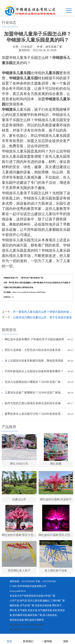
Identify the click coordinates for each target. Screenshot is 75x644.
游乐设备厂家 (54, 47)
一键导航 (47, 639)
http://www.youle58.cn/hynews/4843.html (29, 292)
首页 (9, 639)
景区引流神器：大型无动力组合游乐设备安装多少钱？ (35, 350)
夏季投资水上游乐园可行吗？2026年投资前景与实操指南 (35, 414)
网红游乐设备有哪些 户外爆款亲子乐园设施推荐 (34, 339)
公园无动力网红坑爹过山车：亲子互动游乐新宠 (42, 317)
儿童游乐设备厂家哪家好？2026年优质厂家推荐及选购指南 (35, 393)
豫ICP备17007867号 (20, 625)
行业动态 (27, 47)
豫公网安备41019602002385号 (25, 630)
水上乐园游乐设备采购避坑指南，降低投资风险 (34, 361)
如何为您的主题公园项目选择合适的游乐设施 (33, 403)
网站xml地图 (37, 625)
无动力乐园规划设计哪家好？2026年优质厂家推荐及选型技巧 (35, 382)
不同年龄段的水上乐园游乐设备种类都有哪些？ (34, 371)
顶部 (66, 639)
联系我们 (28, 639)
